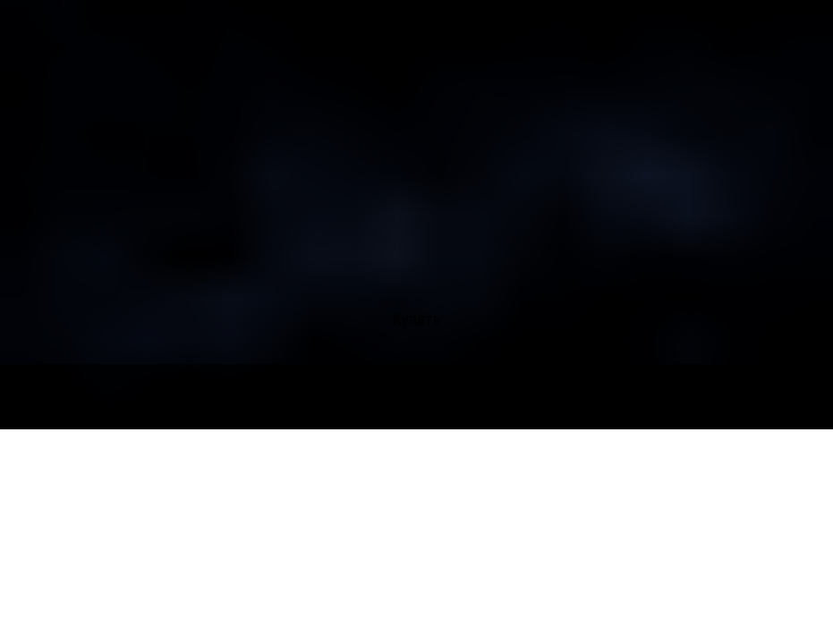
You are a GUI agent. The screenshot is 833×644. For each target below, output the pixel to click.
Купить (417, 319)
